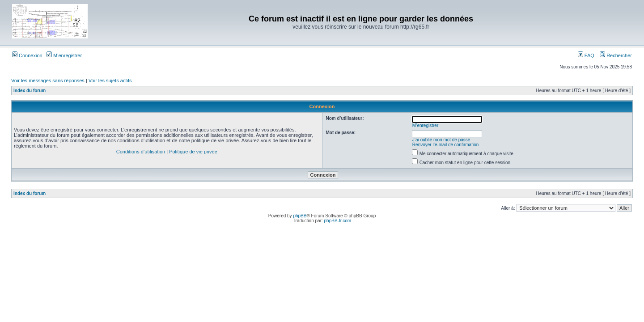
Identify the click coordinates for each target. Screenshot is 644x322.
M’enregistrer (64, 55)
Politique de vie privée (193, 152)
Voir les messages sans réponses (48, 80)
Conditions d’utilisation (141, 152)
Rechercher (616, 55)
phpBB (300, 216)
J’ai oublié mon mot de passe (441, 140)
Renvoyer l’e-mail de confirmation (445, 145)
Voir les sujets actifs (110, 80)
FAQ (586, 55)
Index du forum (30, 91)
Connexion (27, 55)
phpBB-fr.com (338, 221)
